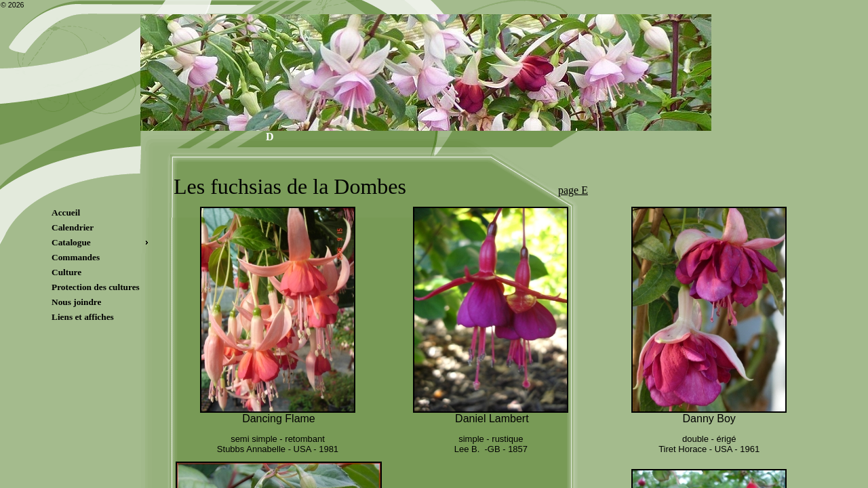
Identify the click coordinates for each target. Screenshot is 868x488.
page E (573, 190)
